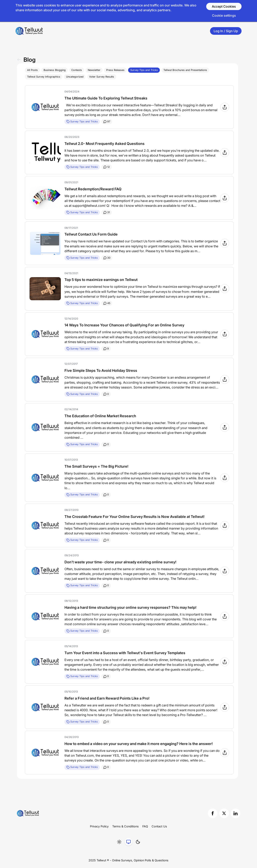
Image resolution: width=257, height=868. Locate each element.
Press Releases (115, 70)
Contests (77, 70)
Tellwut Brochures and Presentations (185, 70)
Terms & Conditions (125, 826)
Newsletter (94, 70)
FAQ (145, 826)
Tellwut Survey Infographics (44, 77)
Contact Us (159, 826)
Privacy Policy (99, 826)
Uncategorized (75, 77)
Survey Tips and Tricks (144, 70)
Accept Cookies (224, 6)
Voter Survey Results (102, 77)
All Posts (32, 70)
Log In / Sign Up (226, 31)
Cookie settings (224, 15)
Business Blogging (55, 70)
